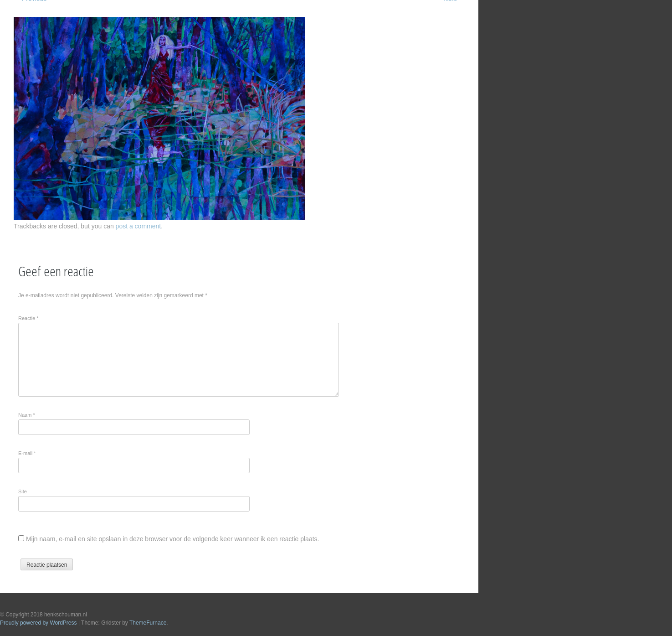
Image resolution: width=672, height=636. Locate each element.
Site (23, 491)
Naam (27, 415)
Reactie (28, 318)
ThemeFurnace (148, 623)
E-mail (27, 453)
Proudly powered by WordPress (38, 623)
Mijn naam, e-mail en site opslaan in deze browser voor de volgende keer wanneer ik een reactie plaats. (173, 539)
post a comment (139, 226)
